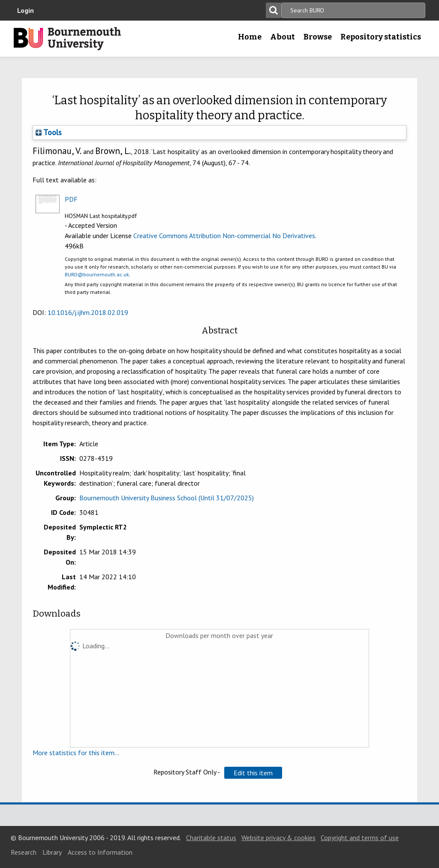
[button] (253, 773)
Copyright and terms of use (360, 838)
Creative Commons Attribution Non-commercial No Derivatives (224, 236)
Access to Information (100, 852)
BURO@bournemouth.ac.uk (97, 274)
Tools (49, 132)
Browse (318, 37)
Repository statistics (381, 37)
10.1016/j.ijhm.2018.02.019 (88, 312)
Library (52, 852)
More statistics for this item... (76, 753)
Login (26, 10)
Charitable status (211, 838)
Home (250, 37)
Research (24, 852)
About (283, 37)
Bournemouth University (67, 39)
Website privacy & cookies (278, 838)
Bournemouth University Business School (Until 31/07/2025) (167, 498)
